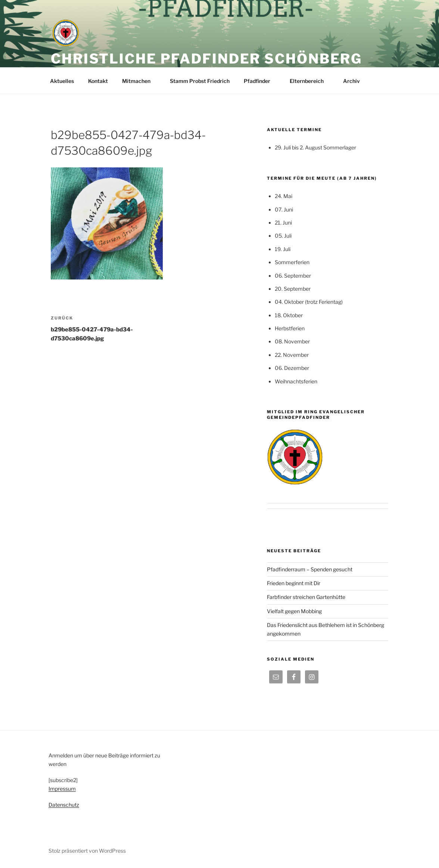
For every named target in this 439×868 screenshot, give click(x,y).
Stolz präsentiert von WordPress (87, 851)
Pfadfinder (261, 81)
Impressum (62, 789)
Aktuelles (62, 81)
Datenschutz (64, 805)
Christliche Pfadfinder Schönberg (206, 59)
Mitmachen (140, 81)
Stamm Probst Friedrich (200, 81)
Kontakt (98, 81)
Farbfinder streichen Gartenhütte (306, 597)
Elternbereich (310, 81)
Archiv (355, 81)
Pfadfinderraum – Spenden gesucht (310, 569)
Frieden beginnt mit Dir (294, 583)
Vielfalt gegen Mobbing (294, 611)
